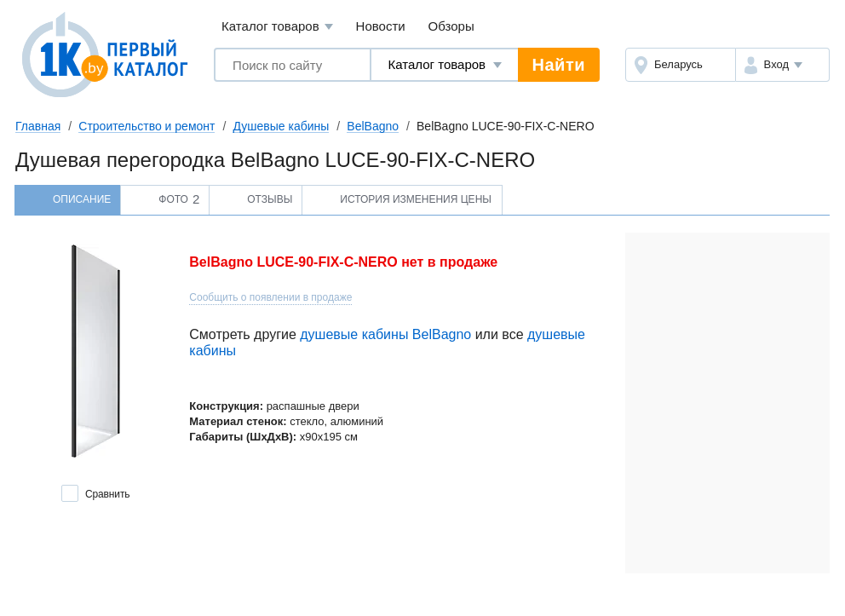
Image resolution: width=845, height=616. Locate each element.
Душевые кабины (281, 126)
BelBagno (373, 126)
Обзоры (451, 26)
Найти (559, 65)
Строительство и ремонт (147, 126)
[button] (782, 65)
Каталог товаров (277, 27)
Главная (38, 126)
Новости (381, 26)
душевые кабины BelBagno (385, 334)
